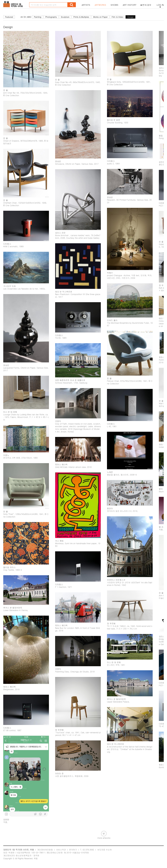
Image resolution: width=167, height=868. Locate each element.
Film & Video (118, 17)
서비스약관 (61, 850)
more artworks (104, 838)
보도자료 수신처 (105, 850)
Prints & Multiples (81, 17)
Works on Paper (100, 17)
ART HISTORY (130, 5)
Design (130, 17)
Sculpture (65, 17)
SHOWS (114, 5)
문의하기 (73, 850)
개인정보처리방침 (45, 850)
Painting (38, 17)
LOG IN (160, 5)
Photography (51, 17)
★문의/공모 (146, 5)
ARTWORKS (100, 5)
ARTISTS (86, 5)
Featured (9, 17)
